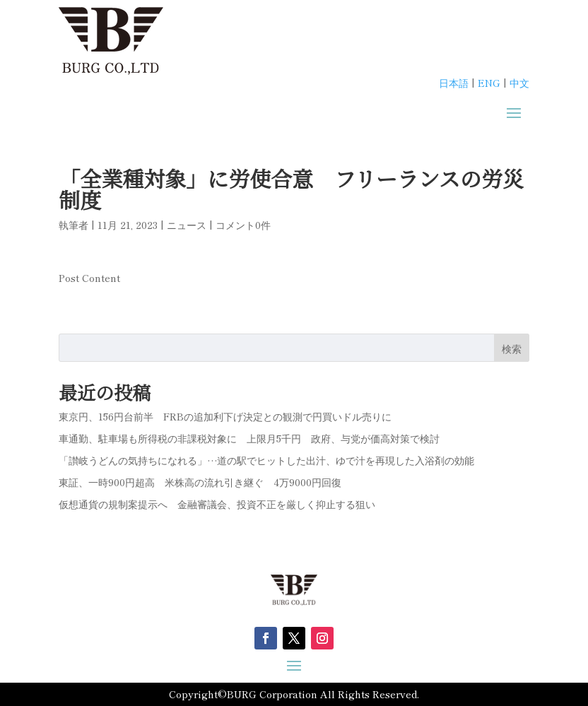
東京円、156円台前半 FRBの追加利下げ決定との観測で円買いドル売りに (225, 416)
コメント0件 (243, 225)
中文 (519, 83)
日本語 (454, 83)
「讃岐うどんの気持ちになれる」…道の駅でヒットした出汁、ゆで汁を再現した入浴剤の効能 (266, 460)
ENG (489, 83)
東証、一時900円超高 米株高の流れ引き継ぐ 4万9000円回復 (200, 482)
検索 (512, 348)
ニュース (187, 225)
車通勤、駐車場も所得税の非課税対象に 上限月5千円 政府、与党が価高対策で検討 (249, 438)
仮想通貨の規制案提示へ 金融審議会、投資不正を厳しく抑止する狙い (217, 504)
